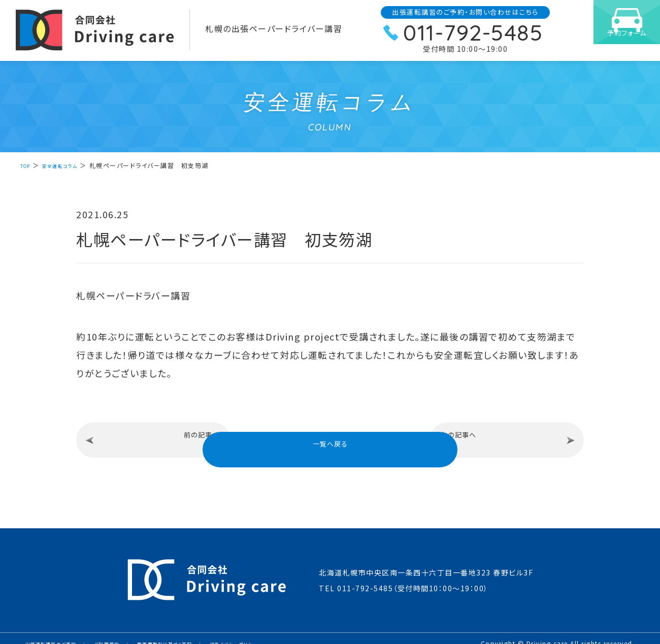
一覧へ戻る (330, 438)
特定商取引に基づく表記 (200, 633)
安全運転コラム (70, 165)
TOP (28, 165)
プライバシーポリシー (287, 633)
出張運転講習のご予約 (59, 633)
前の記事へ (159, 438)
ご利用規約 (129, 633)
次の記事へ (502, 438)
